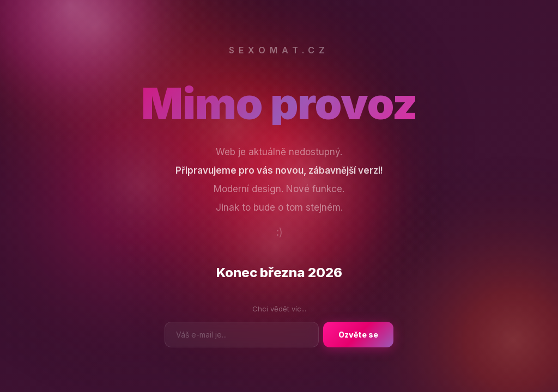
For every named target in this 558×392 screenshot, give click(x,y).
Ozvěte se (358, 335)
